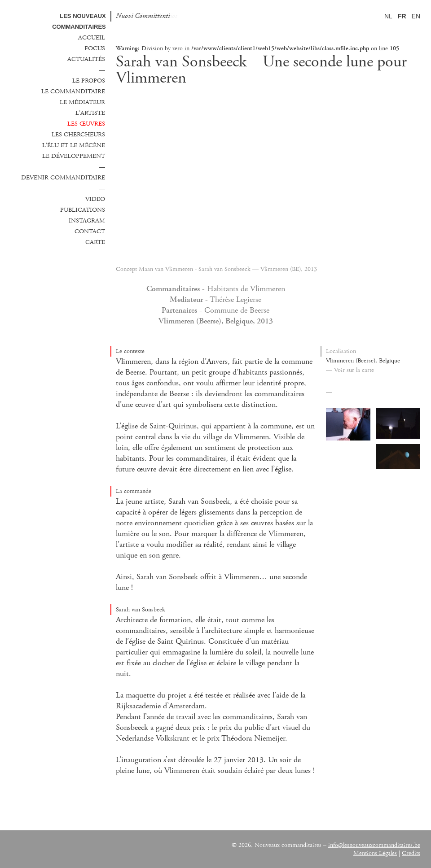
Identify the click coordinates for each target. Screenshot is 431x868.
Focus (95, 48)
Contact (90, 231)
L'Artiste (90, 113)
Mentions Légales (375, 853)
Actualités (86, 59)
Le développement (74, 156)
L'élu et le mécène (74, 145)
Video (95, 199)
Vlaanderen (111, 851)
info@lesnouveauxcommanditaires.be (374, 845)
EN (416, 16)
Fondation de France (55, 851)
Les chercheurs (78, 135)
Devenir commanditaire (63, 178)
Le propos (89, 81)
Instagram (87, 221)
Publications (83, 210)
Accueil (92, 38)
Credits (411, 853)
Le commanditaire (73, 92)
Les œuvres (86, 124)
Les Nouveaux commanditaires (79, 21)
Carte (95, 242)
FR (402, 16)
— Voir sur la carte (350, 370)
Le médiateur (82, 102)
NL (388, 16)
